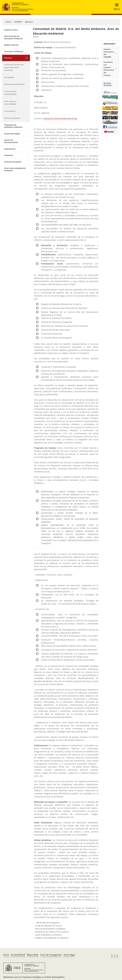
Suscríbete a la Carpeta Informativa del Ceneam (109, 69)
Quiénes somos (11, 30)
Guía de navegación (51, 955)
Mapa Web (33, 955)
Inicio (6, 955)
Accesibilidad (18, 955)
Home (8, 22)
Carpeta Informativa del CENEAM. (109, 53)
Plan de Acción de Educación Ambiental (13, 37)
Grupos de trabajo (12, 134)
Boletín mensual (11, 45)
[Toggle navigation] (116, 7)
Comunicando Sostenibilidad (10, 93)
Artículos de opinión (13, 162)
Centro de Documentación (11, 141)
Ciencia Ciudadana (12, 118)
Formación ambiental (13, 51)
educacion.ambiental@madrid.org (60, 118)
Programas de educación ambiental (13, 126)
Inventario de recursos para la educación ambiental (14, 67)
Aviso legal (69, 955)
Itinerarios (9, 155)
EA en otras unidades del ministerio (15, 169)
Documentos (10, 111)
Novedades (9, 77)
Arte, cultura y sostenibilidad (10, 103)
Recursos (29, 22)
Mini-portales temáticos (14, 84)
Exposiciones (10, 149)
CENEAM (18, 22)
